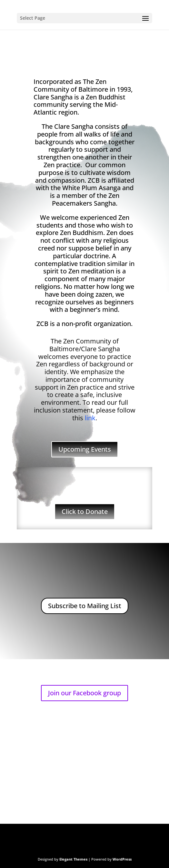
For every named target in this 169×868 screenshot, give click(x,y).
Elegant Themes (73, 859)
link (90, 418)
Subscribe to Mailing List (85, 606)
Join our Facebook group (84, 693)
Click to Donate (85, 511)
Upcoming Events (85, 449)
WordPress (122, 859)
